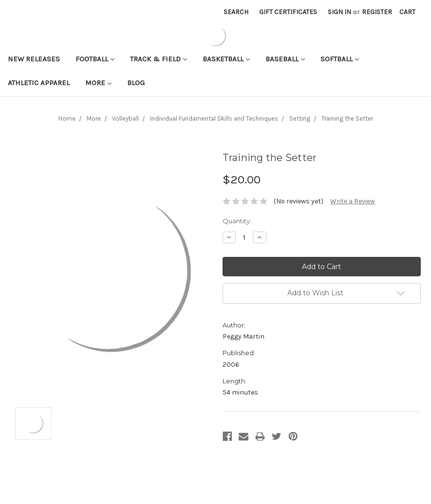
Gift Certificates (288, 12)
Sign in (339, 12)
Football (95, 59)
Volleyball (125, 118)
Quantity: (237, 221)
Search (236, 12)
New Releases (34, 59)
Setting (300, 118)
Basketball (226, 59)
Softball (340, 59)
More (98, 83)
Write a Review (353, 201)
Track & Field (159, 59)
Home (67, 118)
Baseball (285, 59)
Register (377, 12)
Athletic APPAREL (39, 83)
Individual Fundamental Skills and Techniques (214, 118)
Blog (136, 83)
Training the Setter (347, 118)
